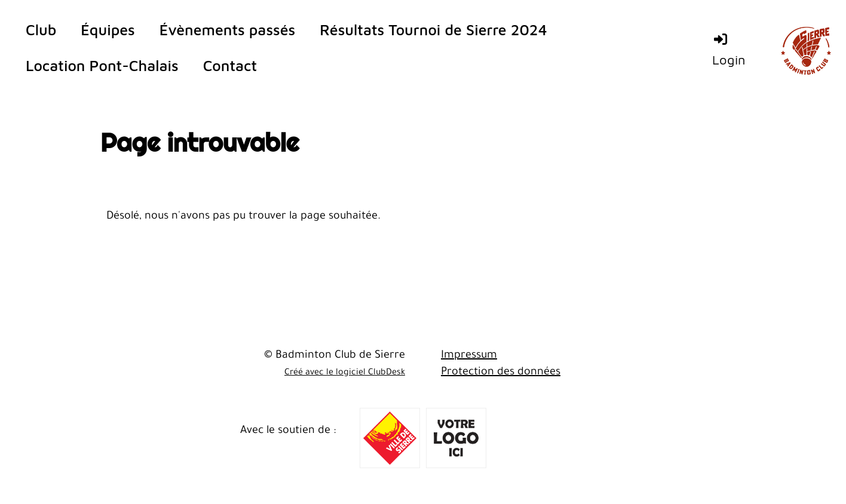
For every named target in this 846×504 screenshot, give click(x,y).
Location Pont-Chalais (102, 65)
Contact (230, 65)
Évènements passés (228, 30)
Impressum (469, 356)
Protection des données (501, 373)
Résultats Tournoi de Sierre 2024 (433, 30)
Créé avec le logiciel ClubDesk (345, 373)
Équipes (108, 30)
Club (41, 30)
